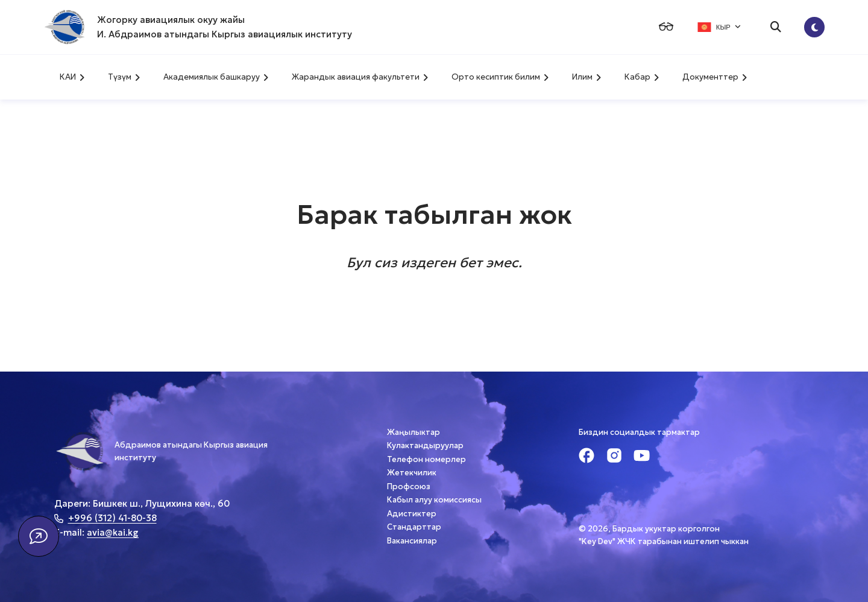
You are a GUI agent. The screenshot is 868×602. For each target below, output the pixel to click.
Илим (587, 77)
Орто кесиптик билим (500, 77)
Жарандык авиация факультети (360, 77)
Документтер (715, 77)
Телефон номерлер (426, 459)
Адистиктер (412, 514)
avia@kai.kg (113, 532)
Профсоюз (409, 486)
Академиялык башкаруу (216, 77)
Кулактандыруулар (425, 445)
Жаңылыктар (414, 432)
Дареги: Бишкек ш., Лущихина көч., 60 (142, 503)
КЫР (719, 27)
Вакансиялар (412, 541)
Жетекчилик (412, 473)
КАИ (72, 77)
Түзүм (124, 77)
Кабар (642, 77)
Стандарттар (414, 527)
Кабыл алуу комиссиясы (434, 500)
